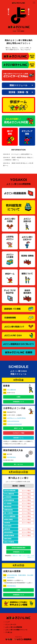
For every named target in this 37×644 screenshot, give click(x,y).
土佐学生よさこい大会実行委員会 (16, 418)
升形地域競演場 (9, 500)
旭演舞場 (7, 523)
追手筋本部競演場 (10, 491)
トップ (7, 622)
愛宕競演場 (8, 507)
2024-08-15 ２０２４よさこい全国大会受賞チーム (18, 154)
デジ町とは (9, 632)
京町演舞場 (8, 526)
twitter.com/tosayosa (13, 421)
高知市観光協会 (11, 457)
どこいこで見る (26, 491)
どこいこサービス (11, 624)
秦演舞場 (7, 529)
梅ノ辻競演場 (9, 513)
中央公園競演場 (11, 390)
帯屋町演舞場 (9, 519)
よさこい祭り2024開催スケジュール (16, 630)
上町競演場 (8, 497)
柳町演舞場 (8, 539)
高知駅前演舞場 (9, 535)
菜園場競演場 (9, 510)
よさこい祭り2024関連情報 (14, 627)
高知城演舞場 (9, 532)
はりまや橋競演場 (10, 516)
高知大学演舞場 (9, 542)
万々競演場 (8, 503)
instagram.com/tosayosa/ (14, 424)
